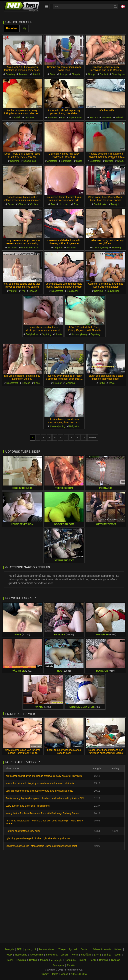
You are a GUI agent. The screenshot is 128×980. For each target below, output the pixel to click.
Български (58, 965)
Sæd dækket (101, 204)
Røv (53, 204)
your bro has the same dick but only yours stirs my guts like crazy (39, 791)
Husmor (94, 118)
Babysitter (74, 426)
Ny (24, 28)
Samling (98, 291)
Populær (12, 28)
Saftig (102, 383)
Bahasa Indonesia (102, 949)
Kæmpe (64, 74)
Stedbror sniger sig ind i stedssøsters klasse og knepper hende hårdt (41, 846)
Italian (79, 161)
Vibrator (22, 204)
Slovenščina (37, 955)
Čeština (33, 960)
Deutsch (85, 949)
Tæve (112, 383)
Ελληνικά (21, 960)
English (83, 960)
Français (9, 949)
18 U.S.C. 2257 (79, 974)
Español (71, 965)
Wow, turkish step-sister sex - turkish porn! (28, 806)
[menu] (46, 7)
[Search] (115, 7)
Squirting (10, 74)
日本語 (108, 955)
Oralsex (34, 204)
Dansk (10, 960)
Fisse (53, 74)
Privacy (45, 974)
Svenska (116, 960)
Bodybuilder (113, 291)
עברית (9, 955)
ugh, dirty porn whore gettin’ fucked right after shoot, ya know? (38, 838)
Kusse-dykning (100, 248)
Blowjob (76, 74)
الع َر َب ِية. (56, 960)
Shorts (59, 334)
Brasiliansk (73, 291)
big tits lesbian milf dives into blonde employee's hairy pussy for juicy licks (44, 776)
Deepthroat (95, 161)
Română (104, 960)
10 (84, 437)
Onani (11, 204)
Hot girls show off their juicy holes (23, 831)
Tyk (23, 291)
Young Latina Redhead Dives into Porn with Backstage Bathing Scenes (43, 813)
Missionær (71, 383)
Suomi (118, 955)
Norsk (75, 955)
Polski (93, 960)
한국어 (97, 955)
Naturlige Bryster (30, 248)
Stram (120, 161)
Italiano (118, 949)
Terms (55, 974)
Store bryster (118, 74)
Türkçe (62, 949)
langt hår (16, 118)
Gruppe (92, 74)
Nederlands (21, 955)
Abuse (65, 974)
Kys (63, 118)
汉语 (19, 949)
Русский (73, 949)
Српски (64, 955)
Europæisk (67, 161)
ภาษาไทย (86, 955)
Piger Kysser (76, 118)
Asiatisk (36, 74)
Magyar (44, 960)
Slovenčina (52, 955)
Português (70, 960)
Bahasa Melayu (47, 949)
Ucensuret (64, 204)
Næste (93, 437)
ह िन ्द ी (30, 949)
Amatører (24, 74)
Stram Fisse (30, 161)
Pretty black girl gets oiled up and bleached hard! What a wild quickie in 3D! (45, 798)
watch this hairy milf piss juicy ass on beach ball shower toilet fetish (40, 783)
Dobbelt (104, 74)
